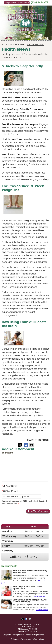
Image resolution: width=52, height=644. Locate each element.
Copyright (7, 635)
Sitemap (41, 635)
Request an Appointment (17, 3)
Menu (7, 38)
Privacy (21, 635)
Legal (15, 635)
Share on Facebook (26, 445)
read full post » (39, 596)
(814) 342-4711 (39, 3)
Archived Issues (35, 45)
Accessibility (31, 635)
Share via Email (32, 445)
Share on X (20, 445)
